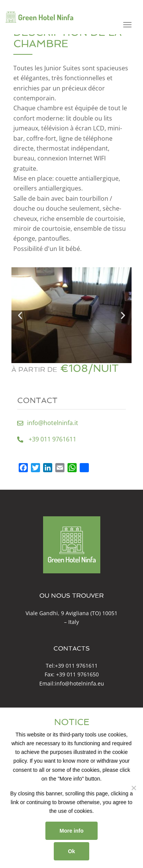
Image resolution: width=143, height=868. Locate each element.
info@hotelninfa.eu (80, 683)
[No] (133, 788)
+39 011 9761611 (76, 666)
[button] (20, 315)
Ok (71, 851)
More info (71, 831)
